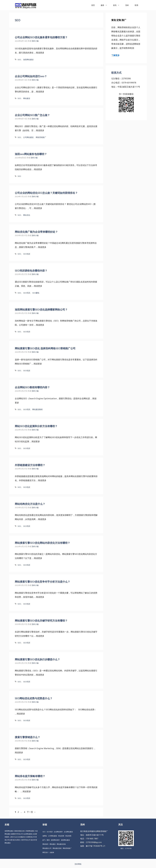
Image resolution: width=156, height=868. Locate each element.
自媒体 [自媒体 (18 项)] (52, 852)
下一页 (31, 812)
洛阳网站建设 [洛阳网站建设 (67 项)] (65, 840)
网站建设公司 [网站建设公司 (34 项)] (47, 848)
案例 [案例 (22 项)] (48, 840)
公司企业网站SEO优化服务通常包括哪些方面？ (41, 37)
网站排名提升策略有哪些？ (30, 776)
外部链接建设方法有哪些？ (30, 465)
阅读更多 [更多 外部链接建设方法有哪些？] (42, 480)
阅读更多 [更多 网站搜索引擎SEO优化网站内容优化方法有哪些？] (38, 558)
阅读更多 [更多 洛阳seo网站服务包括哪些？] (38, 169)
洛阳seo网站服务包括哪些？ (31, 154)
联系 (136, 5)
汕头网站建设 (28, 834)
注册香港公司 (30, 837)
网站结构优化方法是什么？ (30, 504)
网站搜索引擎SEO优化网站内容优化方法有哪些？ (42, 543)
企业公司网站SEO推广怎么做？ (32, 115)
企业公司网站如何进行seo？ (31, 76)
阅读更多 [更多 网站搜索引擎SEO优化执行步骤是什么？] (40, 675)
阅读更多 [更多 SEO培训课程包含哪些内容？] (38, 286)
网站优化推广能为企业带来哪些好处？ (36, 232)
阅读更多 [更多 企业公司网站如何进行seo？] (40, 92)
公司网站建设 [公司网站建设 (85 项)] (53, 836)
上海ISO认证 (14, 837)
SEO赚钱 (36, 293)
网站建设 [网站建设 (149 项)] (53, 844)
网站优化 (27, 215)
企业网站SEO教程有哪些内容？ (32, 387)
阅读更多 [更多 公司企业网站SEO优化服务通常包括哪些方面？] (40, 53)
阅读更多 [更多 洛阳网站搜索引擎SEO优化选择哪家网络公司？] (40, 325)
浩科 (127, 5)
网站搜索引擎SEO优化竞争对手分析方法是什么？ (42, 582)
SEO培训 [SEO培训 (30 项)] (50, 832)
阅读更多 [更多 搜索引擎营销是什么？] (19, 752)
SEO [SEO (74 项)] (44, 832)
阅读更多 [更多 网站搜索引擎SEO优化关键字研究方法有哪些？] (40, 636)
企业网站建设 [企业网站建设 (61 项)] (68, 832)
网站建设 (27, 98)
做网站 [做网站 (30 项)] (45, 836)
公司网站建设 (28, 137)
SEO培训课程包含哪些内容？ (31, 270)
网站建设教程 (37, 409)
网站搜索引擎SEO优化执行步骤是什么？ (37, 659)
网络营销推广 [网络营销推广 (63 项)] (67, 848)
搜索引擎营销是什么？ (27, 737)
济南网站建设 (30, 831)
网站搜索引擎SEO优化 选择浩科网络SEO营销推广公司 (45, 348)
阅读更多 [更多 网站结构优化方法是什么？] (42, 519)
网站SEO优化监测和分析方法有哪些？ (36, 426)
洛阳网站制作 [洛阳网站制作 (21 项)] (55, 840)
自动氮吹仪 (22, 837)
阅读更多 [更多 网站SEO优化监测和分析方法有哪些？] (36, 441)
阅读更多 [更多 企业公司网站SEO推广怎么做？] (40, 130)
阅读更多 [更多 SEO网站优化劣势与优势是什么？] (21, 714)
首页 (93, 5)
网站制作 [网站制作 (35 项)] (45, 844)
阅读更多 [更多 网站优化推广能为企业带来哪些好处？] (42, 247)
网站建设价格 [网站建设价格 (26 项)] (61, 844)
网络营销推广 (41, 137)
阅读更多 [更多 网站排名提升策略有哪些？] (27, 791)
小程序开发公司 (25, 840)
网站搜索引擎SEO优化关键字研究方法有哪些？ (41, 620)
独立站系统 (16, 840)
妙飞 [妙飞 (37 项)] (44, 840)
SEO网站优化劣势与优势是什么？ (34, 698)
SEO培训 (27, 254)
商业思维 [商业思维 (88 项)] (61, 836)
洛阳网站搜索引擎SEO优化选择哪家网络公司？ (41, 309)
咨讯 (118, 5)
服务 (105, 5)
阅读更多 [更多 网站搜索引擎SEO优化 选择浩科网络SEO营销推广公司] (38, 364)
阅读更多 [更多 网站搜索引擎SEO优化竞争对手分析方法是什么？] (40, 597)
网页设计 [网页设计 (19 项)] (45, 852)
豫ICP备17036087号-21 (96, 846)
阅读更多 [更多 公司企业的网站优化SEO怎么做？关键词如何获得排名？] (38, 208)
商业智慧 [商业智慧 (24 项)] (68, 836)
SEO (19, 59)
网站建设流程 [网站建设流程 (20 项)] (57, 848)
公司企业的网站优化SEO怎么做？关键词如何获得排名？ (46, 193)
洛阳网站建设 (28, 59)
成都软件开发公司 (17, 834)
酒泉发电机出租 (19, 831)
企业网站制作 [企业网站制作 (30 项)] (58, 832)
